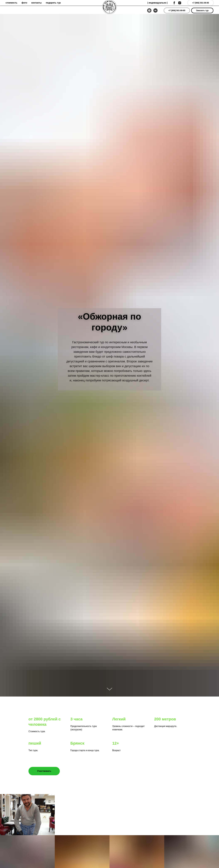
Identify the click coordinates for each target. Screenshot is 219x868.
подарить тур (53, 3)
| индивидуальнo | (157, 3)
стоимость (11, 3)
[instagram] (149, 10)
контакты (36, 3)
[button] (202, 10)
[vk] (155, 10)
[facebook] (174, 3)
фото (24, 3)
